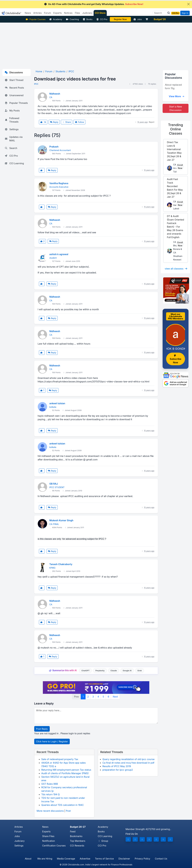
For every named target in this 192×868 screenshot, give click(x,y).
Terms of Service (104, 859)
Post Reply (42, 729)
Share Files (48, 836)
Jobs (138, 19)
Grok (140, 671)
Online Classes (175, 129)
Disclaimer (124, 859)
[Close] (188, 4)
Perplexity (100, 671)
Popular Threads (16, 103)
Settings (12, 129)
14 (43, 122)
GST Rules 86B (50, 784)
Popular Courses (36, 19)
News (45, 827)
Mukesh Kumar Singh (61, 520)
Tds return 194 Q (51, 794)
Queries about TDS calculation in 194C (63, 805)
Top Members (78, 841)
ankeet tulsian (57, 403)
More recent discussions (50, 811)
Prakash (54, 147)
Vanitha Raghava (59, 183)
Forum (18, 831)
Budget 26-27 (78, 827)
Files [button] (77, 13)
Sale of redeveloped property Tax (60, 759)
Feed (73, 831)
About (28, 859)
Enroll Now (180, 167)
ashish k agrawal (59, 254)
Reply (54, 122)
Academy (56, 19)
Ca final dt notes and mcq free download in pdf (128, 763)
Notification (49, 841)
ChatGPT (85, 671)
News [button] (28, 13)
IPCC (36, 84)
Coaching (72, 19)
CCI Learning (14, 163)
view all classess (176, 269)
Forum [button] (48, 13)
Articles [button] (38, 13)
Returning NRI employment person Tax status (66, 770)
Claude (114, 671)
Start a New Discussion (175, 108)
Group (103, 841)
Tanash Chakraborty (61, 564)
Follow (79, 122)
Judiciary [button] (87, 13)
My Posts (12, 111)
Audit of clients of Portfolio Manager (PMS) (65, 773)
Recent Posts (14, 88)
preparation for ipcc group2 (118, 770)
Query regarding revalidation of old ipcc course (129, 759)
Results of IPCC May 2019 (117, 766)
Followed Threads (12, 120)
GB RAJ (54, 484)
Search (11, 148)
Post (68, 811)
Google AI (127, 671)
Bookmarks (76, 836)
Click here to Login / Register (52, 741)
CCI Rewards (77, 846)
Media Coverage (66, 859)
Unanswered (14, 95)
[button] (168, 13)
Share (67, 122)
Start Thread (14, 80)
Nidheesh (55, 94)
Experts (46, 831)
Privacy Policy (142, 859)
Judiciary (20, 841)
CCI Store (100, 13)
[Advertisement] (96, 45)
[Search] (160, 13)
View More (176, 96)
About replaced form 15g (173, 87)
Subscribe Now (175, 359)
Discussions (14, 72)
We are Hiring (45, 859)
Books (88, 19)
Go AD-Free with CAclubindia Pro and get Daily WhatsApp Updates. (94, 4)
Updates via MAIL (14, 139)
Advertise (85, 859)
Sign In (185, 13)
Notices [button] (68, 13)
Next (115, 697)
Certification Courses (54, 846)
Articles (19, 827)
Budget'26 (160, 19)
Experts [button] (58, 13)
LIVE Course (120, 19)
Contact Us (161, 859)
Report (152, 122)
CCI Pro (102, 19)
